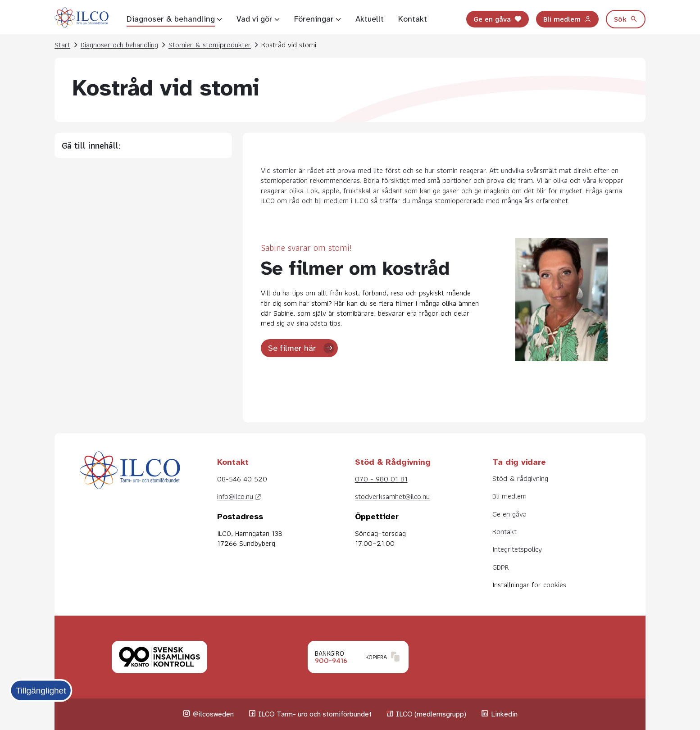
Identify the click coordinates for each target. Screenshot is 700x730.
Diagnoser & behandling (171, 19)
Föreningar (314, 19)
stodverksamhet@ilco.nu (392, 496)
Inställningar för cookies (529, 585)
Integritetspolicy (517, 549)
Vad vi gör (255, 19)
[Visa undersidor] (219, 19)
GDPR (501, 567)
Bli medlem (567, 18)
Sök (626, 18)
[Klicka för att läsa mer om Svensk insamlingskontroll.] (159, 657)
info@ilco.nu (235, 496)
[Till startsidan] (82, 19)
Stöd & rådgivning (520, 478)
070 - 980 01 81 (381, 479)
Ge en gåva (498, 18)
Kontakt (413, 19)
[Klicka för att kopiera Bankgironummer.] (358, 657)
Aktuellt (370, 19)
